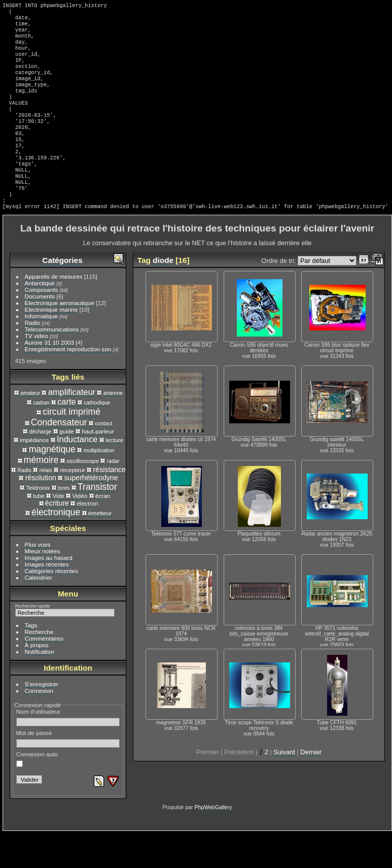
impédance (34, 474)
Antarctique (40, 318)
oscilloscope (83, 495)
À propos (37, 679)
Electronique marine (51, 344)
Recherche (39, 666)
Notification (40, 686)
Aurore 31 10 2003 (49, 377)
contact (103, 458)
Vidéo (80, 530)
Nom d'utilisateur (68, 752)
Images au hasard (49, 592)
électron (88, 538)
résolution (41, 512)
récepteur (73, 504)
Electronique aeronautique (60, 337)
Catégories (62, 295)
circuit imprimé (72, 446)
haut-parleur (98, 466)
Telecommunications (52, 364)
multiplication (99, 485)
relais (45, 505)
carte (67, 436)
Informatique (41, 350)
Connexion (39, 725)
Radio (33, 357)
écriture (57, 538)
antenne (113, 427)
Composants (42, 324)
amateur (30, 427)
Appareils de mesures (54, 311)
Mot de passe (68, 773)
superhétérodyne (91, 512)
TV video (37, 370)
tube (39, 530)
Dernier (311, 787)
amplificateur (72, 426)
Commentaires (44, 673)
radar (113, 495)
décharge (40, 466)
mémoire (41, 494)
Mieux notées (43, 586)
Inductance (77, 474)
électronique (56, 547)
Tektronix (38, 522)
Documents (40, 331)
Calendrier (39, 612)
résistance (110, 504)
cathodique (97, 437)
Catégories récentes (51, 605)
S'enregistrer (42, 719)
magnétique (52, 484)
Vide (58, 530)
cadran (41, 437)
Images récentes (47, 599)
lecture (114, 474)
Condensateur (59, 457)
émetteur (100, 547)
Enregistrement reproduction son (68, 383)
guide (67, 466)
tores (64, 522)
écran (103, 530)
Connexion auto (37, 793)
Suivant (284, 787)
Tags (31, 660)
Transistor (97, 521)
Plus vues (38, 579)
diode (163, 295)
